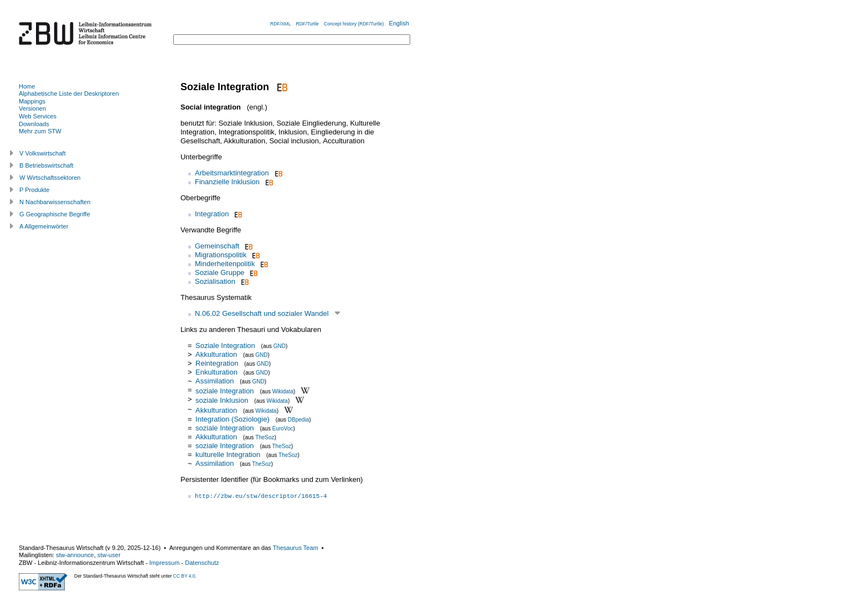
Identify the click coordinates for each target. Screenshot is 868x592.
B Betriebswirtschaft (46, 165)
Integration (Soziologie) (232, 419)
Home (27, 86)
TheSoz (265, 437)
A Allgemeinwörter (44, 226)
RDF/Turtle (308, 24)
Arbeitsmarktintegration (232, 173)
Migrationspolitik (221, 255)
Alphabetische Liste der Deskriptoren (69, 94)
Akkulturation (216, 354)
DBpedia (298, 420)
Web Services (38, 116)
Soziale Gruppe (220, 272)
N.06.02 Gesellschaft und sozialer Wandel (262, 313)
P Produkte (34, 190)
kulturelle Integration (228, 455)
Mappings (32, 101)
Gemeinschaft (217, 246)
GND (280, 346)
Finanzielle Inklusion (227, 182)
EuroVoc (283, 429)
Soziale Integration (225, 346)
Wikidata (283, 391)
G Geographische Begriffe (55, 214)
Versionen (32, 108)
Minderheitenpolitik (225, 264)
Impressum (165, 563)
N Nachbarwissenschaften (55, 202)
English (399, 23)
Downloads (34, 124)
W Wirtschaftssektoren (50, 178)
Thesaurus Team (296, 548)
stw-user (109, 555)
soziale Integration (225, 390)
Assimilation (216, 381)
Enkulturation (216, 372)
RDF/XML (280, 24)
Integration (212, 214)
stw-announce (75, 555)
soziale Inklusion (222, 400)
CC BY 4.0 (184, 576)
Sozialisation (215, 281)
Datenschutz (202, 563)
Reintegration (217, 363)
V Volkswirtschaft (43, 153)
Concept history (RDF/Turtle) (354, 24)
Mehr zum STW (40, 131)
